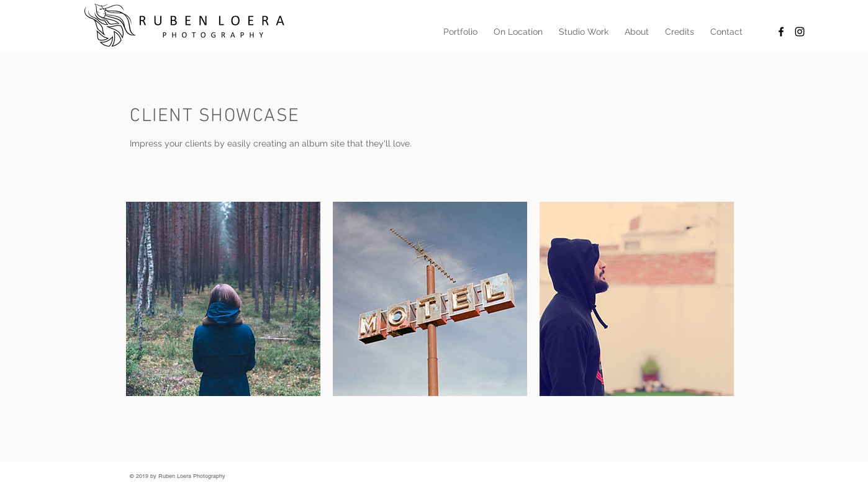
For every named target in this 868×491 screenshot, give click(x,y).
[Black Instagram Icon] (800, 32)
